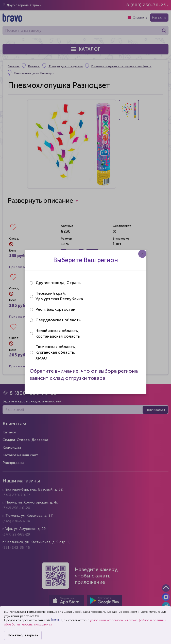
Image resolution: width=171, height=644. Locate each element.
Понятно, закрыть (23, 635)
